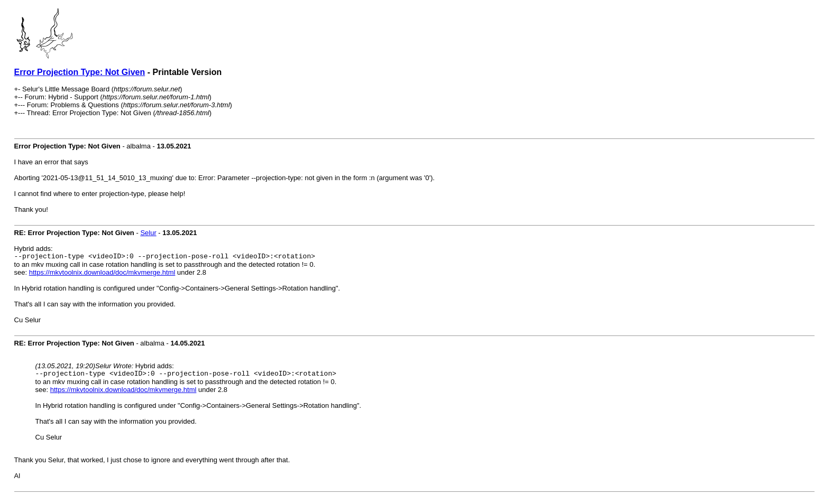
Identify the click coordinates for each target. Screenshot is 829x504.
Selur (148, 233)
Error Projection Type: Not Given (80, 72)
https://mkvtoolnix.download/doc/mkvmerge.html (102, 274)
